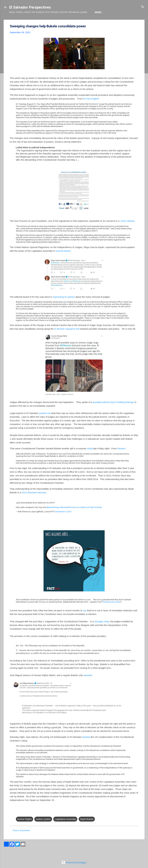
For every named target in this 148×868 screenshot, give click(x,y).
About (16, 22)
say (85, 620)
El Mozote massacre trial (67, 338)
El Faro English (91, 108)
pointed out (44, 422)
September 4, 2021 (63, 521)
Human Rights (25, 828)
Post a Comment (21, 840)
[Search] (143, 7)
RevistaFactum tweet (111, 611)
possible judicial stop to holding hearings (113, 411)
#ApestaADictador (68, 517)
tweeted (88, 685)
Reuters (121, 458)
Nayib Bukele (87, 828)
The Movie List (74, 22)
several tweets (63, 260)
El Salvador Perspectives (30, 7)
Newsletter (96, 22)
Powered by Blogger (74, 862)
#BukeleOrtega (53, 517)
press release (128, 230)
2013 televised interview (34, 502)
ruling (90, 458)
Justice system (43, 828)
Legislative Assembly (65, 828)
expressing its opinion (64, 306)
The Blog (31, 22)
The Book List (51, 22)
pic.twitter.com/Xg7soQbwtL (90, 517)
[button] (137, 36)
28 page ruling (102, 631)
